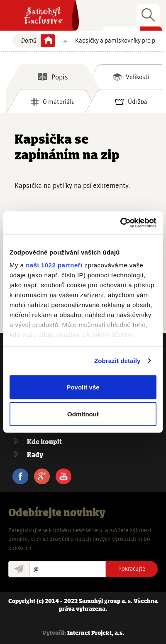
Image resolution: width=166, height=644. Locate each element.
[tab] (53, 77)
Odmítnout (83, 414)
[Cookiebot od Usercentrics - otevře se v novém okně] (120, 223)
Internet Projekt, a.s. (96, 633)
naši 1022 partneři (54, 265)
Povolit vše (83, 387)
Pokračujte (132, 569)
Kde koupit (44, 442)
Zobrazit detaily (117, 361)
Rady (35, 455)
